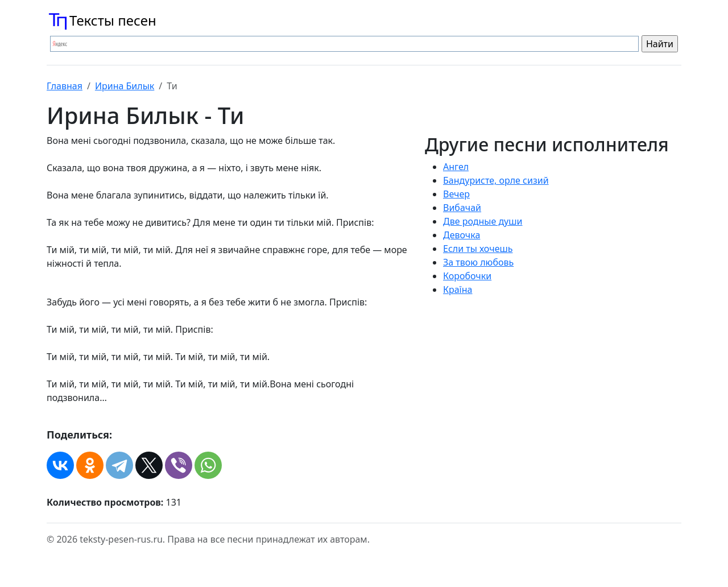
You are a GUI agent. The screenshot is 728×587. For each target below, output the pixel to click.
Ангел (456, 167)
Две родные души (483, 221)
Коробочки (467, 276)
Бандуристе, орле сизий (496, 180)
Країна (458, 290)
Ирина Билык (125, 86)
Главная (65, 86)
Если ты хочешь (478, 249)
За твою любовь (478, 262)
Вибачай (462, 208)
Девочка (462, 235)
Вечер (456, 194)
